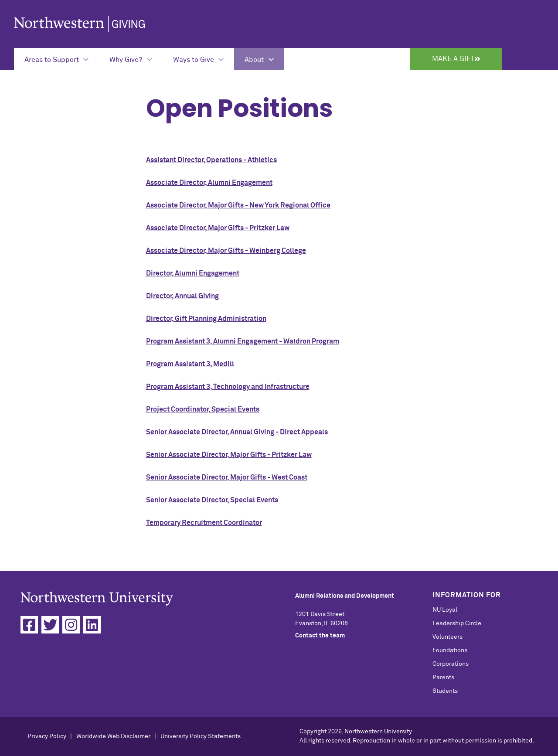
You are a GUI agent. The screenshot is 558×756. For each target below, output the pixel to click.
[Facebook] (29, 625)
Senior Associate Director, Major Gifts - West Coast (227, 477)
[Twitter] (50, 625)
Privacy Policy (47, 736)
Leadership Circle (457, 623)
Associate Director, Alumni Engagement (209, 183)
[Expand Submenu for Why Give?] (131, 59)
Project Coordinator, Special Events (203, 409)
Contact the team (320, 636)
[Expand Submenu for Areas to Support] (56, 59)
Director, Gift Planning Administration (206, 319)
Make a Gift (456, 59)
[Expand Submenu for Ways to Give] (198, 59)
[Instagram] (71, 625)
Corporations (451, 664)
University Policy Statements (201, 736)
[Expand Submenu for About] (259, 59)
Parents (443, 678)
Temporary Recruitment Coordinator (204, 523)
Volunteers (447, 637)
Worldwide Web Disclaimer (113, 736)
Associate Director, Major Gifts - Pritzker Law (218, 228)
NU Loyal (445, 610)
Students (445, 691)
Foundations (450, 650)
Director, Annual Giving (182, 296)
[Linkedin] (92, 625)
